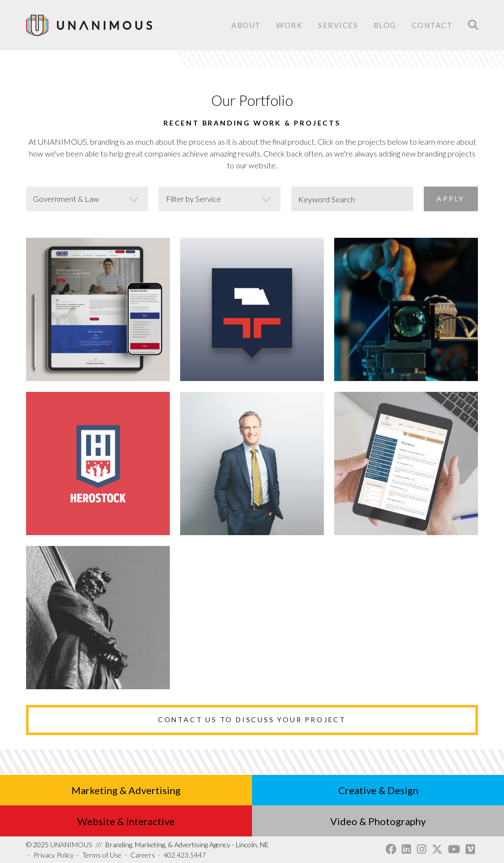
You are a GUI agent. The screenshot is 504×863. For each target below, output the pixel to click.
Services (338, 26)
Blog (385, 25)
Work (289, 25)
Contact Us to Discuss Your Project (252, 719)
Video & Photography (378, 821)
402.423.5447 (185, 855)
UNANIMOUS (59, 845)
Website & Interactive (126, 821)
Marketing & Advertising (126, 790)
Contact (432, 26)
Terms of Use (102, 855)
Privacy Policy (54, 855)
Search (473, 25)
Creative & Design (378, 790)
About (246, 25)
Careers (143, 855)
